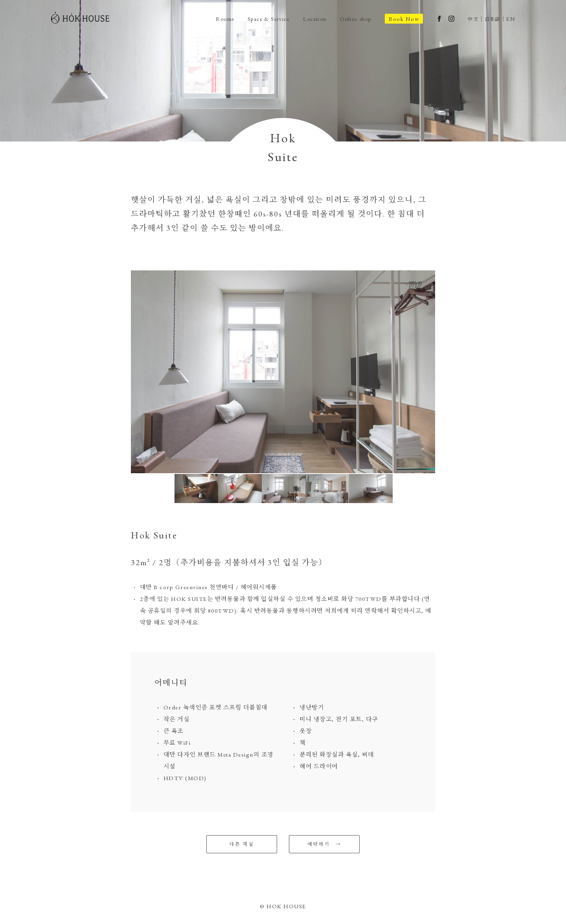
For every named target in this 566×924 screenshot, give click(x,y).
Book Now (402, 19)
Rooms (213, 19)
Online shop (352, 19)
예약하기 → (324, 844)
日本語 (492, 19)
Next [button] (441, 372)
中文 (472, 19)
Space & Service (260, 19)
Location (309, 19)
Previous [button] (125, 372)
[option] (283, 372)
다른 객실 (242, 844)
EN (511, 19)
